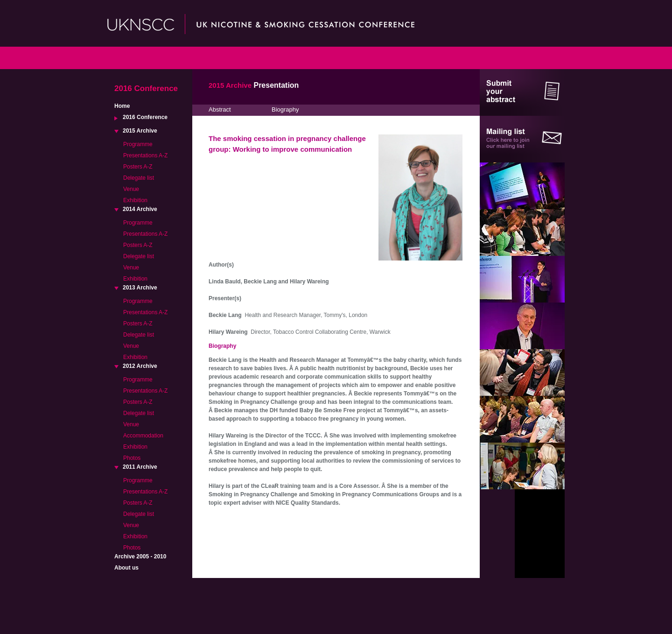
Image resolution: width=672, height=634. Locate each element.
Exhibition (135, 200)
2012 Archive (140, 366)
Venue (131, 189)
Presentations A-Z (145, 155)
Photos (132, 458)
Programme (138, 144)
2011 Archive (140, 467)
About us (126, 568)
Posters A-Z (138, 167)
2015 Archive (140, 131)
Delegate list (139, 178)
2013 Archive (140, 288)
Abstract (220, 109)
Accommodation (143, 436)
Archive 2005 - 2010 (140, 557)
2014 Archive (140, 209)
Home (122, 106)
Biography (285, 109)
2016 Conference (145, 117)
